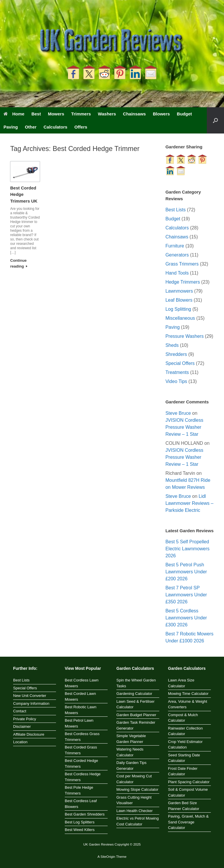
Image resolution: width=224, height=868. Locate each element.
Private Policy (25, 719)
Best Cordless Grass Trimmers (82, 737)
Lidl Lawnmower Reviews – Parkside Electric (189, 503)
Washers (107, 114)
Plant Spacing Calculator (189, 782)
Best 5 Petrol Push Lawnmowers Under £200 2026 (186, 572)
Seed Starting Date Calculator (184, 758)
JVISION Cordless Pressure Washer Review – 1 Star (184, 427)
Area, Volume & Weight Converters (188, 704)
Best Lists (175, 210)
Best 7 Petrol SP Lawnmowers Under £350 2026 (186, 595)
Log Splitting (178, 309)
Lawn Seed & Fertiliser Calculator (135, 704)
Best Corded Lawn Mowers (80, 696)
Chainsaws (134, 114)
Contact (20, 711)
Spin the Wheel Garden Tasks (136, 683)
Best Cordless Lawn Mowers (82, 683)
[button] (215, 120)
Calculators (55, 127)
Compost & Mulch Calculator (183, 718)
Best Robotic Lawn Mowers (80, 710)
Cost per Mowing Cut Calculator (134, 779)
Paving (11, 127)
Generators (177, 255)
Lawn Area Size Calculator (181, 683)
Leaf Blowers (179, 300)
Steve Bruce (178, 413)
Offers (81, 127)
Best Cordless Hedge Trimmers (83, 777)
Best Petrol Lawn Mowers (79, 723)
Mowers (56, 114)
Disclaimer (22, 726)
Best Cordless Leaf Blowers (81, 804)
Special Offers (180, 363)
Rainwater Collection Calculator (185, 731)
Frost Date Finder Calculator (183, 771)
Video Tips (176, 381)
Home (14, 114)
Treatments (177, 372)
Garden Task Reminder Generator (136, 725)
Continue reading (19, 263)
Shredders (176, 354)
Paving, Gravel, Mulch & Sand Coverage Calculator (188, 822)
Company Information (31, 703)
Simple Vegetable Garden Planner (131, 739)
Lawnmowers (179, 291)
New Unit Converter (30, 696)
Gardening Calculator (134, 694)
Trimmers (81, 114)
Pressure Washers (184, 336)
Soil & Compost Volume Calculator (188, 792)
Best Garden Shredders (85, 814)
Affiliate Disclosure (29, 734)
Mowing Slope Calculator (137, 789)
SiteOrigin (108, 857)
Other (31, 127)
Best (36, 114)
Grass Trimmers (182, 264)
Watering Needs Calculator (130, 752)
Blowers (161, 114)
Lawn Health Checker (134, 811)
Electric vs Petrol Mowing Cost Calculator (138, 821)
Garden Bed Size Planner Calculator (184, 806)
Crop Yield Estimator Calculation (185, 745)
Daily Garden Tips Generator (131, 766)
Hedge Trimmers (183, 282)
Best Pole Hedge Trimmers (79, 790)
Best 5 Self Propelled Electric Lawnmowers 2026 (187, 549)
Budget (184, 114)
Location (20, 742)
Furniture (175, 246)
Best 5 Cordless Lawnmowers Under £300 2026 (186, 618)
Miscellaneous (180, 318)
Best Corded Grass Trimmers (81, 750)
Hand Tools (177, 273)
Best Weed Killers (80, 830)
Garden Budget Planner (136, 715)
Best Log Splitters (80, 822)
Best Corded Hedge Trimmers (81, 764)
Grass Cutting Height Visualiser (134, 800)
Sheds (172, 345)
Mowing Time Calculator (188, 694)
